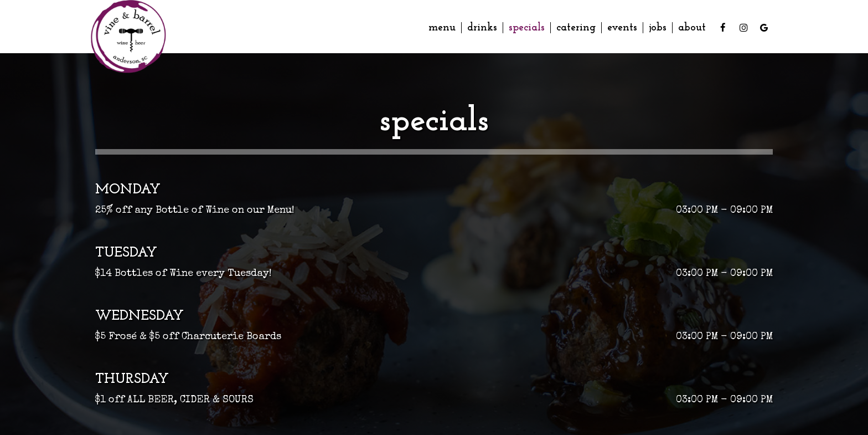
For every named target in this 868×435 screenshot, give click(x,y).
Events (622, 28)
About (692, 28)
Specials (527, 28)
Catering (576, 28)
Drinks (482, 28)
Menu (442, 28)
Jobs (658, 28)
